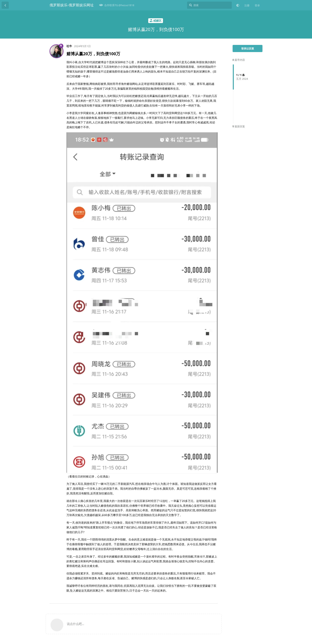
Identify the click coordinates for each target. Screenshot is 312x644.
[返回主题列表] (5, 5)
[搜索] (209, 5)
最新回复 (239, 126)
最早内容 (239, 60)
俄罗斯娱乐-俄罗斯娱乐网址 (72, 5)
